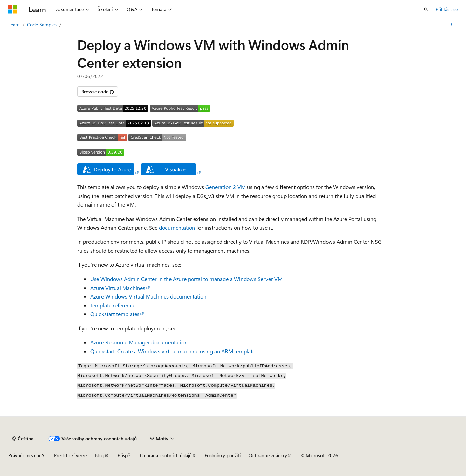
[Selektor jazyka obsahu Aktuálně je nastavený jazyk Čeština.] (23, 439)
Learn (14, 24)
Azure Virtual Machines (118, 288)
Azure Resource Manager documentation (139, 342)
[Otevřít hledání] (426, 9)
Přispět (125, 455)
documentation (177, 228)
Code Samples (42, 24)
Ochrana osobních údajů (166, 455)
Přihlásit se (447, 9)
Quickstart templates (115, 314)
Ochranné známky (268, 455)
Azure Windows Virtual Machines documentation (148, 296)
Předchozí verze (70, 455)
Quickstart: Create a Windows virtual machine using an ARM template (173, 351)
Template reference (113, 305)
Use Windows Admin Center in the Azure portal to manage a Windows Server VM (186, 279)
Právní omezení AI (27, 455)
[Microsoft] (13, 9)
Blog (100, 455)
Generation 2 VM (225, 187)
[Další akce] (452, 25)
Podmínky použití (223, 455)
